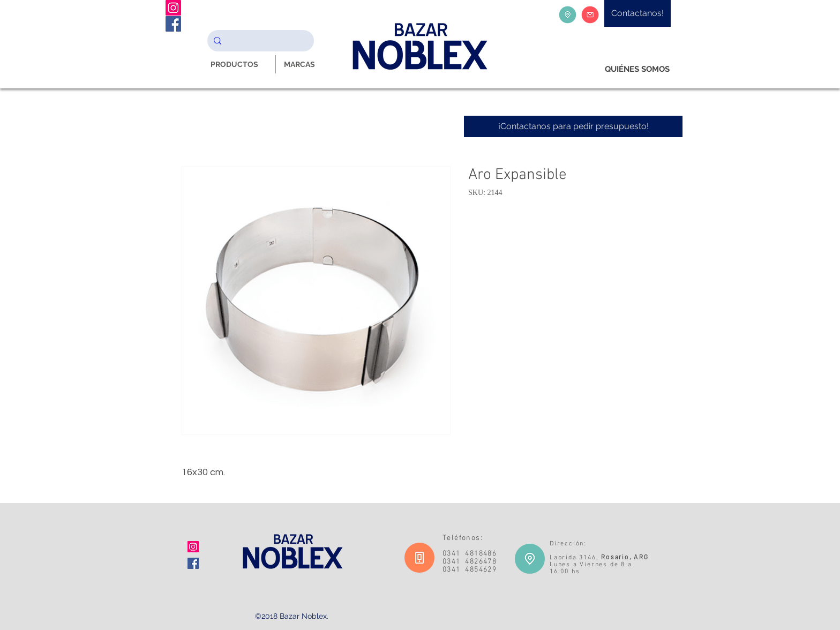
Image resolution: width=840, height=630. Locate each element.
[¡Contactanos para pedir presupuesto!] (573, 126)
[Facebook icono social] (193, 563)
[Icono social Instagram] (193, 547)
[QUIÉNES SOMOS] (637, 69)
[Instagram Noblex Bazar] (173, 8)
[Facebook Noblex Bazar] (173, 24)
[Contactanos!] (637, 13)
